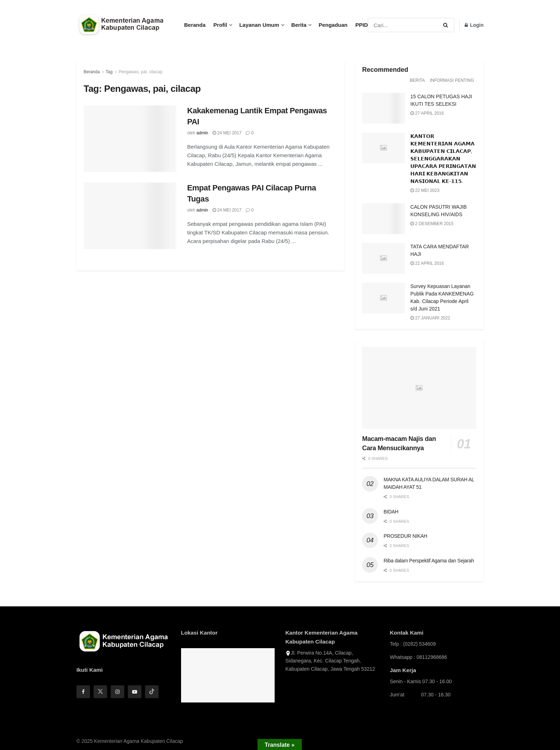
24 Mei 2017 (227, 133)
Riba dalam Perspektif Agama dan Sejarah (429, 561)
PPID (362, 25)
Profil (220, 25)
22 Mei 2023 (425, 190)
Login (474, 25)
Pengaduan (333, 25)
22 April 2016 (427, 263)
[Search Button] (447, 25)
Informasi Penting (452, 80)
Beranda (195, 25)
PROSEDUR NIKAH (405, 536)
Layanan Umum (259, 25)
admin (202, 133)
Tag (109, 72)
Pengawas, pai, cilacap (141, 72)
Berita (299, 25)
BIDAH (391, 512)
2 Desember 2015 (432, 224)
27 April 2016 (427, 113)
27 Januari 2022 (430, 318)
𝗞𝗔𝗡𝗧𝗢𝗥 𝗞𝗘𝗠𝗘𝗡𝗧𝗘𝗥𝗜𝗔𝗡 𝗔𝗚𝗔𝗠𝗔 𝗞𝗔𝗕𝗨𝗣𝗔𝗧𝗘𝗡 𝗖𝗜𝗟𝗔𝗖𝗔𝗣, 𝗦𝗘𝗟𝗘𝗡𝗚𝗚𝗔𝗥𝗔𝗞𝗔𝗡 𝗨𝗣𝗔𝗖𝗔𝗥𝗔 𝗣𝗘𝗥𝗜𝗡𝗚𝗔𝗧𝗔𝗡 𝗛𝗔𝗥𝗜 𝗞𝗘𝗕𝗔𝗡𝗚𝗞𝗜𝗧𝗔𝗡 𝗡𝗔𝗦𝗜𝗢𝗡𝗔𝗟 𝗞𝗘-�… (443, 159)
